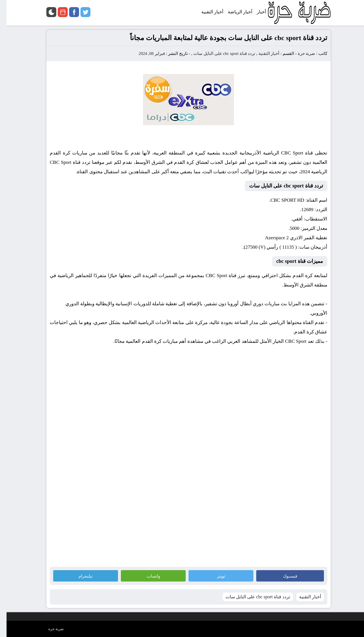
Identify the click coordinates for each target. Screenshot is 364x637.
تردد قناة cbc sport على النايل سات (218, 53)
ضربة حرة (299, 53)
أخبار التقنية (262, 53)
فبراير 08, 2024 (145, 53)
